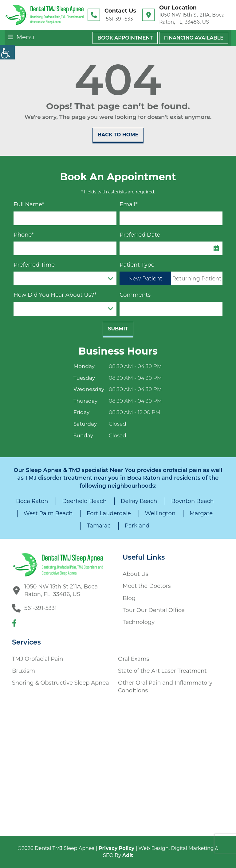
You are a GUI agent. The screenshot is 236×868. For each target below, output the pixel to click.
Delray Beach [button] (139, 501)
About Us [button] (136, 572)
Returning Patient (197, 279)
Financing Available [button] (194, 38)
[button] (45, 15)
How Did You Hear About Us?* (55, 295)
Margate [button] (201, 513)
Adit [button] (128, 855)
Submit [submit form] (118, 329)
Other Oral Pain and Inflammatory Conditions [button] (165, 684)
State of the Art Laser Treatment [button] (162, 668)
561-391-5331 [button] (120, 19)
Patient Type (137, 265)
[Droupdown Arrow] (110, 278)
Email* (129, 204)
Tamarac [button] (98, 526)
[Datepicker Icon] (216, 248)
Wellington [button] (160, 513)
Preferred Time (34, 265)
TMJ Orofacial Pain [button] (37, 656)
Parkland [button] (137, 526)
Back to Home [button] (118, 135)
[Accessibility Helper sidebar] (7, 52)
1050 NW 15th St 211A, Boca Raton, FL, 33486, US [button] (192, 18)
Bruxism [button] (24, 668)
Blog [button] (129, 596)
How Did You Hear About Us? (60, 309)
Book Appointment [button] (125, 38)
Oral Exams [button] (134, 656)
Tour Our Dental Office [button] (154, 607)
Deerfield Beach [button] (84, 501)
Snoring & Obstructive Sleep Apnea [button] (61, 680)
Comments (135, 295)
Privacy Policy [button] (117, 848)
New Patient (145, 279)
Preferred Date (140, 235)
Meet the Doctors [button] (147, 584)
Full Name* (29, 204)
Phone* (24, 235)
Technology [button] (139, 620)
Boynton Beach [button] (193, 501)
